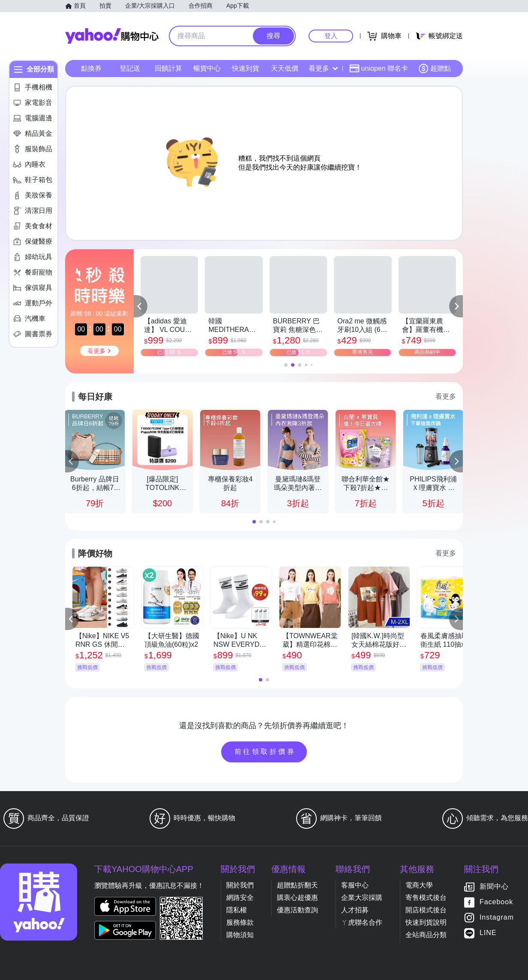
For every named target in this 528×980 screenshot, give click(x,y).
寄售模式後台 (426, 898)
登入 (331, 36)
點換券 (91, 68)
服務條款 (240, 922)
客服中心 (355, 885)
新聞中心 (494, 887)
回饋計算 (168, 68)
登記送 (130, 68)
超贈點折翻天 (297, 885)
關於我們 (240, 885)
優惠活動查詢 (297, 910)
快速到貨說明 (426, 922)
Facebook (496, 902)
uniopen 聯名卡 (379, 69)
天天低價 (285, 68)
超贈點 (435, 69)
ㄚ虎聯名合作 (362, 922)
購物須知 (240, 935)
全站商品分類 (426, 935)
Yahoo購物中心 (112, 36)
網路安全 (240, 898)
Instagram (497, 918)
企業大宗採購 (362, 898)
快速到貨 (246, 68)
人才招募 (355, 910)
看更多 (323, 68)
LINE (488, 933)
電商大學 (419, 885)
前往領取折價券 (265, 751)
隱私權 (237, 910)
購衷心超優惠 (297, 898)
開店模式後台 (426, 910)
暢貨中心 (207, 68)
